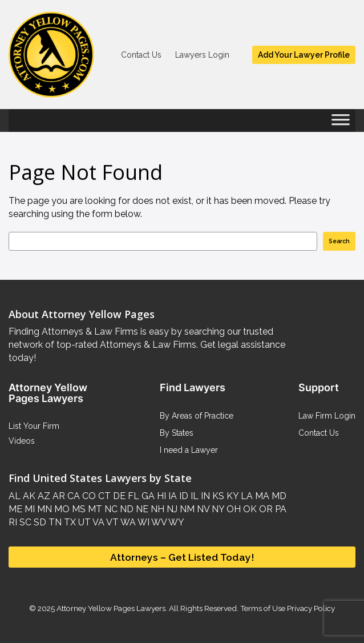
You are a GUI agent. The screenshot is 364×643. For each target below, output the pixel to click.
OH (232, 509)
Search (339, 241)
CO (88, 496)
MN (43, 509)
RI (13, 522)
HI (160, 496)
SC (24, 522)
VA (98, 522)
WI (143, 522)
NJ (171, 509)
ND (126, 509)
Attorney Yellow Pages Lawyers (111, 608)
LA (246, 496)
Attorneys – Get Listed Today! (182, 557)
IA (171, 496)
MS (78, 509)
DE (118, 496)
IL (193, 496)
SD (39, 522)
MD (278, 496)
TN (54, 522)
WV (158, 522)
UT (83, 522)
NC (110, 509)
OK (249, 509)
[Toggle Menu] (341, 123)
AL (15, 496)
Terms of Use (263, 608)
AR (58, 496)
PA (280, 509)
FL (132, 496)
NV (202, 509)
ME (15, 509)
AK (28, 496)
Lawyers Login (202, 55)
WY (175, 522)
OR (265, 509)
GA (147, 496)
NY (217, 509)
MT (94, 509)
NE (141, 509)
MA (261, 496)
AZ (43, 496)
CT (103, 496)
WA (127, 522)
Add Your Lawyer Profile (304, 55)
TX (69, 522)
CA (72, 496)
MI (29, 509)
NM (186, 509)
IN (204, 496)
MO (61, 509)
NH (156, 509)
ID (183, 496)
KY (231, 496)
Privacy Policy (310, 608)
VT (112, 522)
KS (217, 496)
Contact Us (141, 55)
